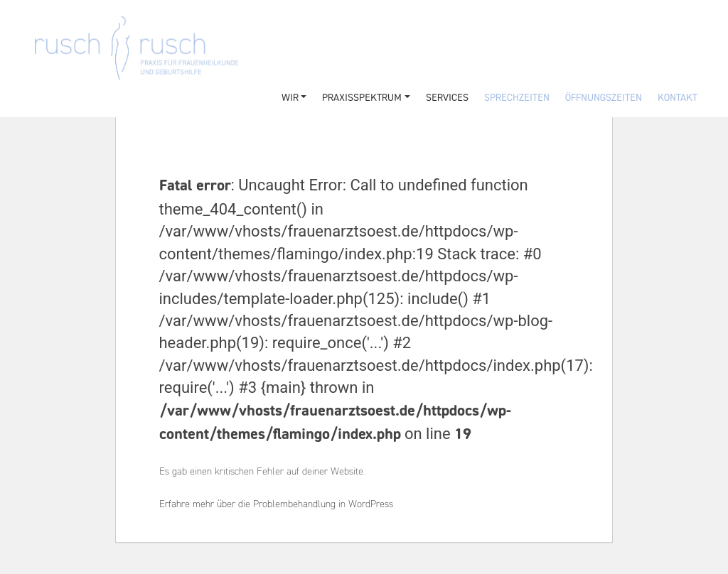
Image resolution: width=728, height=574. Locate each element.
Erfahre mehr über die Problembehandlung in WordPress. (277, 505)
